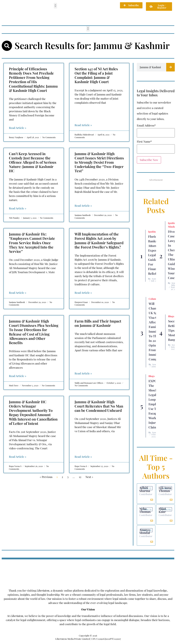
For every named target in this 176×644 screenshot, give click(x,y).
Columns (154, 299)
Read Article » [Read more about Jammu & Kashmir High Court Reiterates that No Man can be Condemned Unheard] (83, 457)
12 (80, 477)
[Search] (170, 67)
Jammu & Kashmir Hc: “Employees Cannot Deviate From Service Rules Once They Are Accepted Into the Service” (32, 243)
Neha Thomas (145, 511)
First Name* (144, 142)
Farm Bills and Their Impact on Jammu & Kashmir (98, 323)
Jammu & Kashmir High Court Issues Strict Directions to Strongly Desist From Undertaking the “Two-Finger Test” (99, 162)
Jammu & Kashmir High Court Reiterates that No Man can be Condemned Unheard (99, 406)
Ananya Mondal (145, 533)
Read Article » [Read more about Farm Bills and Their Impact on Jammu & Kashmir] (83, 373)
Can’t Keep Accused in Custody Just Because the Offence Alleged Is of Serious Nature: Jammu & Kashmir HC (33, 162)
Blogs (171, 316)
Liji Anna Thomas (165, 489)
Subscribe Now (149, 160)
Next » (89, 477)
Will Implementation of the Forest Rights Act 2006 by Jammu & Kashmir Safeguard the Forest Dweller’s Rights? (99, 240)
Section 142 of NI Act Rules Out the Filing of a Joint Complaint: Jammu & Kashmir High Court (96, 75)
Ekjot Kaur (163, 511)
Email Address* (146, 125)
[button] (55, 6)
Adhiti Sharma (145, 489)
